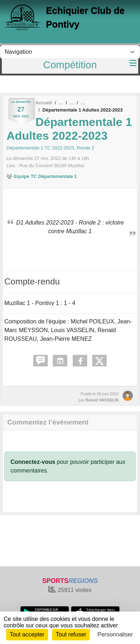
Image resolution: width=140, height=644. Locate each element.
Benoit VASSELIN (102, 400)
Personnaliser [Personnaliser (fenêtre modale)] (115, 634)
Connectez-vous (33, 462)
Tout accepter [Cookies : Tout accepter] (27, 634)
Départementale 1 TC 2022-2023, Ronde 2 (50, 148)
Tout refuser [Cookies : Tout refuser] (71, 634)
